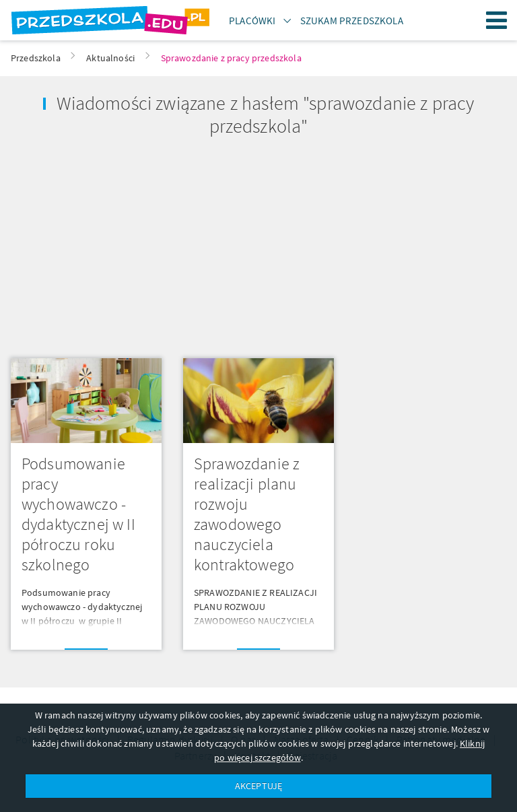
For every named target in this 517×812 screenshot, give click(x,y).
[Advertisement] (129, 242)
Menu (497, 20)
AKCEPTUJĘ (258, 786)
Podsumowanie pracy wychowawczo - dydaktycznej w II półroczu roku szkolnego (78, 514)
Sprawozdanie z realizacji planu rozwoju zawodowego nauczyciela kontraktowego (247, 514)
